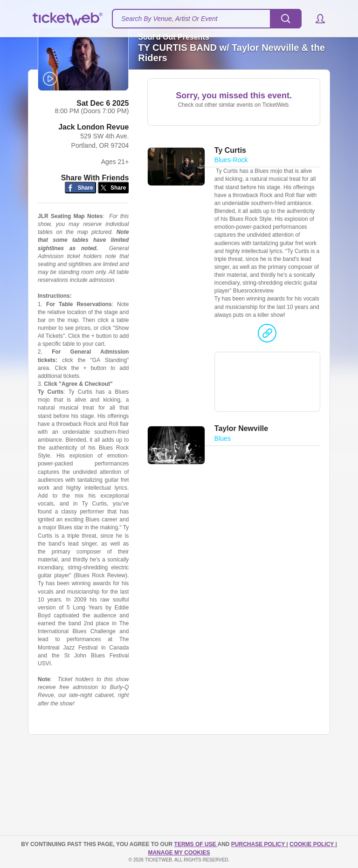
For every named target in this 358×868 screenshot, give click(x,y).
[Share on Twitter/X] (114, 202)
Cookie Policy (312, 845)
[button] (316, 19)
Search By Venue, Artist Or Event (169, 19)
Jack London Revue (93, 141)
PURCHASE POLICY (259, 845)
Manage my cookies (179, 853)
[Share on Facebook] (80, 202)
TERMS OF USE (196, 845)
